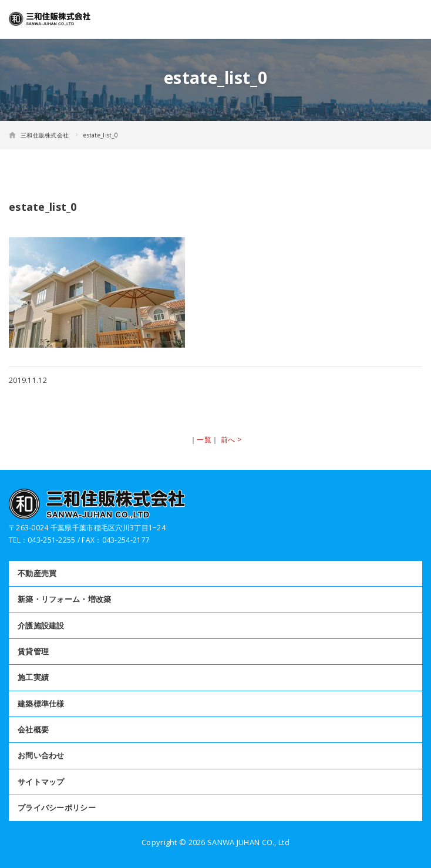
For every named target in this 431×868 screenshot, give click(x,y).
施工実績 (33, 677)
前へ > (231, 440)
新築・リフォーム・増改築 (64, 599)
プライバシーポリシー (57, 808)
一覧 (204, 440)
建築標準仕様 (41, 704)
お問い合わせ (41, 755)
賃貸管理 (33, 651)
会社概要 (33, 729)
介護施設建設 (41, 625)
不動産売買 (37, 573)
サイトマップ (41, 782)
